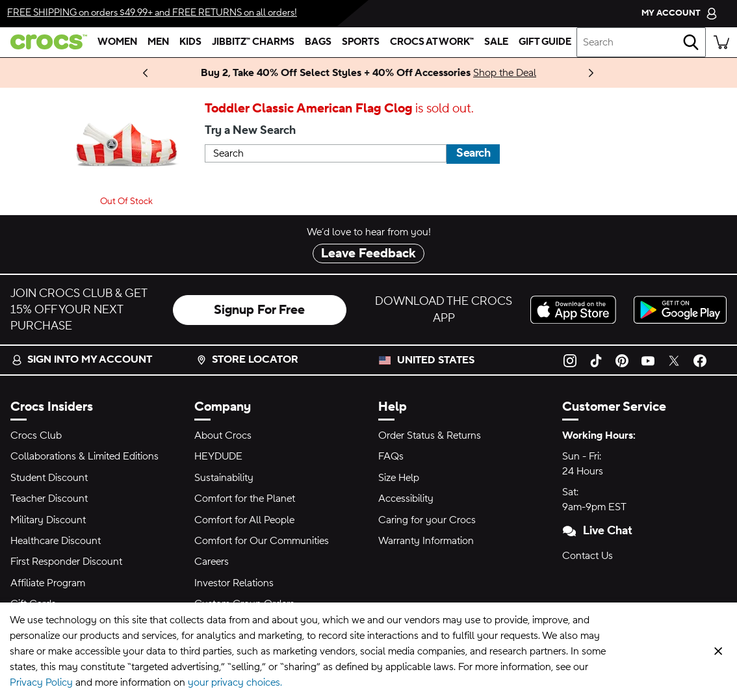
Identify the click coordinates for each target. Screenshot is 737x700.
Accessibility (406, 499)
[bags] (318, 42)
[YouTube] (648, 360)
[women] (117, 42)
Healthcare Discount (56, 541)
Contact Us (588, 556)
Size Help (399, 478)
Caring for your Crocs (427, 520)
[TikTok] (596, 360)
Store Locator (247, 359)
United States (436, 360)
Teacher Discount (49, 499)
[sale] (496, 42)
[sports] (361, 42)
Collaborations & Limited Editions (84, 456)
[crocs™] (46, 42)
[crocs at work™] (432, 42)
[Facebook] (700, 360)
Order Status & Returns (430, 435)
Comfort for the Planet (245, 499)
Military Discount (48, 520)
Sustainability (224, 478)
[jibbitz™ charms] (253, 42)
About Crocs (223, 435)
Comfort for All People (244, 520)
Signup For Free (259, 310)
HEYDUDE (218, 456)
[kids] (190, 42)
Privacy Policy (41, 682)
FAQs (391, 456)
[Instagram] (570, 360)
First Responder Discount (66, 562)
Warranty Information (426, 541)
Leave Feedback (368, 253)
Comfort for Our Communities (262, 541)
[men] (158, 42)
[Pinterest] (622, 360)
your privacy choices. (235, 682)
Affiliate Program (48, 583)
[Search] (691, 42)
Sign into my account (82, 359)
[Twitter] (674, 360)
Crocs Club (36, 435)
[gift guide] (545, 42)
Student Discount (49, 478)
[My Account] (679, 13)
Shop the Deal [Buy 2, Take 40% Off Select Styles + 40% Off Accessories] (505, 73)
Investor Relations (234, 583)
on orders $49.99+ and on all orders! (152, 13)
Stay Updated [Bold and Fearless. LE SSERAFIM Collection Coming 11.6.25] (127, 73)
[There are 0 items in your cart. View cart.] (721, 42)
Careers (212, 562)
